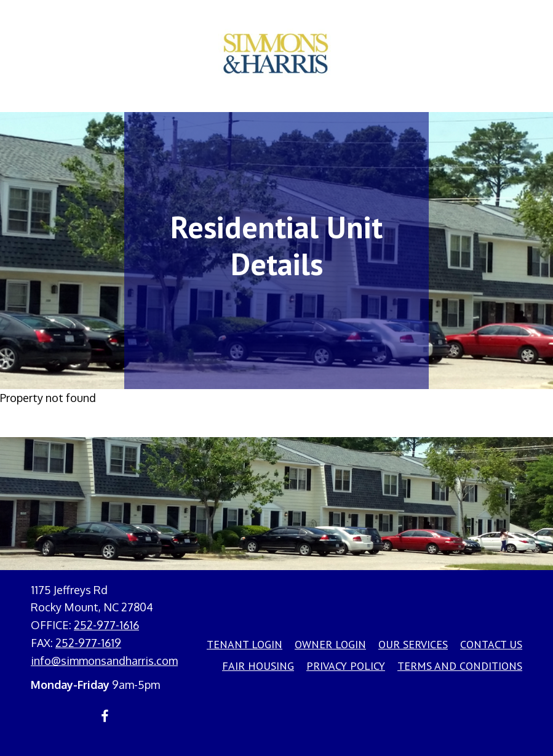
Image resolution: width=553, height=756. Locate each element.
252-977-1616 (106, 625)
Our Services (413, 644)
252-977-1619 (88, 643)
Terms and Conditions (460, 666)
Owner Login (330, 644)
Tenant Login (245, 644)
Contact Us (491, 644)
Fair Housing (258, 666)
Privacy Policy (346, 666)
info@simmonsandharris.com (104, 661)
